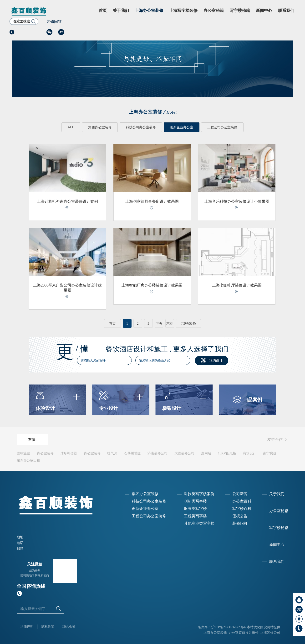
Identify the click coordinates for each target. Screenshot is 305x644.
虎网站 (206, 453)
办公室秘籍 (214, 11)
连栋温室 (23, 453)
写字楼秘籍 (240, 11)
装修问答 (54, 22)
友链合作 (278, 440)
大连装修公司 (184, 453)
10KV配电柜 (227, 453)
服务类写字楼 (195, 509)
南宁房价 (270, 453)
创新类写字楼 (195, 501)
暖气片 (112, 453)
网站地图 (68, 626)
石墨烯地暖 (132, 453)
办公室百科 (242, 501)
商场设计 (249, 453)
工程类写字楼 (195, 516)
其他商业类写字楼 (199, 523)
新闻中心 (264, 11)
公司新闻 (240, 494)
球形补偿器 (69, 453)
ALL (71, 127)
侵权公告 (240, 516)
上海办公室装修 (149, 11)
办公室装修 (45, 453)
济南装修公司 (158, 453)
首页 (103, 11)
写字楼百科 (242, 509)
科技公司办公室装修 (141, 127)
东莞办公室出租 (28, 460)
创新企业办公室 (182, 127)
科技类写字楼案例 (199, 494)
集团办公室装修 (100, 127)
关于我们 (121, 11)
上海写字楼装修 (183, 11)
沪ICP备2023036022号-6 (229, 627)
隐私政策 (48, 626)
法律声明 (27, 626)
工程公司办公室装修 (223, 127)
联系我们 (286, 11)
